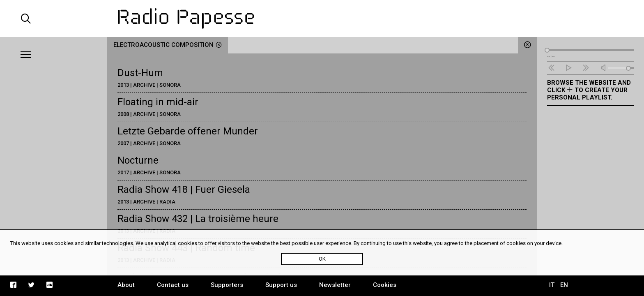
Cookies (385, 285)
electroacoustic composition (168, 45)
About (126, 285)
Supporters (227, 285)
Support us (281, 285)
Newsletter (335, 285)
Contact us (173, 285)
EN (564, 285)
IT (552, 285)
